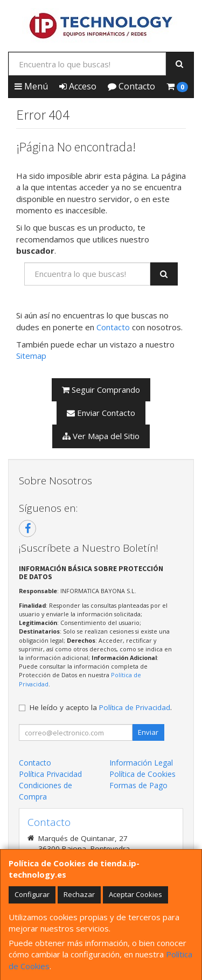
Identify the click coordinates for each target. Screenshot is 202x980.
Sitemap (31, 356)
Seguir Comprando (101, 390)
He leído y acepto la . (101, 707)
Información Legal (141, 763)
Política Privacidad (50, 774)
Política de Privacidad (135, 707)
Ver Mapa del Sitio (101, 436)
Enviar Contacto (101, 413)
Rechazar (79, 894)
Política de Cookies (142, 774)
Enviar (148, 732)
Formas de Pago (138, 785)
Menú (31, 86)
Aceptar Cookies (135, 894)
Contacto (131, 86)
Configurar (32, 894)
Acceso (78, 86)
